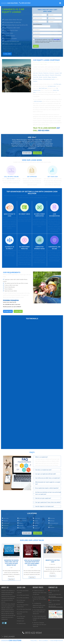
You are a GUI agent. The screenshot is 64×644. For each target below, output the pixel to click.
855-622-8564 (44, 130)
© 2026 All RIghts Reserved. (56, 640)
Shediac (41, 77)
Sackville (45, 77)
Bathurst (47, 75)
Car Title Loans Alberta (24, 598)
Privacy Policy (34, 640)
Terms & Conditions (43, 640)
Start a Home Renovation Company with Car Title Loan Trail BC (40, 618)
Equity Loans (21, 621)
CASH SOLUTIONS (9, 3)
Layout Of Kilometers (38, 24)
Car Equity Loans (52, 86)
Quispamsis (54, 77)
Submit (36, 46)
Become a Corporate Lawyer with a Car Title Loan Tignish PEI (39, 624)
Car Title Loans (58, 84)
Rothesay (40, 79)
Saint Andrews (22, 518)
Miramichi (52, 75)
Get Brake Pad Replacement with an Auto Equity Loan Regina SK (39, 605)
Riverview (35, 79)
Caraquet (57, 73)
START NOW (27, 153)
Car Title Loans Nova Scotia (25, 609)
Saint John (35, 73)
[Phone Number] (48, 33)
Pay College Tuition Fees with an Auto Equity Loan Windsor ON (39, 612)
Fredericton (46, 73)
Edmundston (58, 75)
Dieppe (49, 77)
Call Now (7, 54)
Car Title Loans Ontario (24, 595)
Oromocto (52, 73)
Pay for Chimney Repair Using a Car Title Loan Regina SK (40, 599)
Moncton (41, 73)
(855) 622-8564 (26, 3)
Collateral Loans (22, 623)
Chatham (35, 81)
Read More (11, 579)
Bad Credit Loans (43, 88)
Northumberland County (49, 79)
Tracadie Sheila (41, 75)
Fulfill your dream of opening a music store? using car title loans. (40, 592)
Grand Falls (36, 77)
